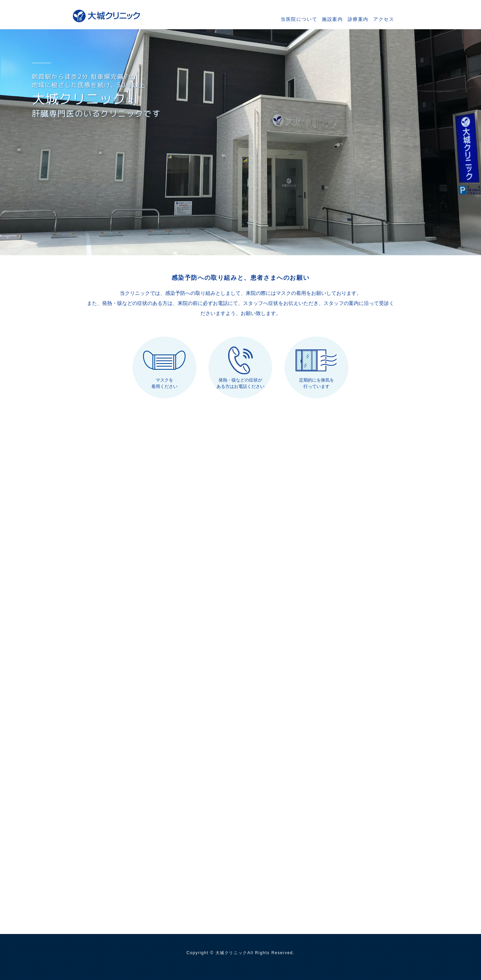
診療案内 (358, 19)
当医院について (299, 19)
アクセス (384, 19)
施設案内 (332, 19)
